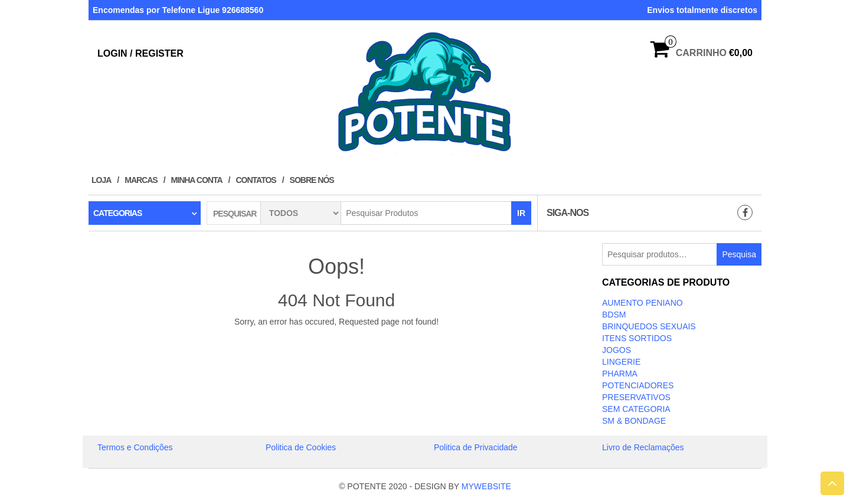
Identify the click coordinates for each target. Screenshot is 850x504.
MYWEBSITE (486, 486)
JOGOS (617, 350)
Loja (101, 180)
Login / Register (140, 53)
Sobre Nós (312, 180)
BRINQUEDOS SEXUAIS (649, 326)
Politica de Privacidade (476, 447)
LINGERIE (621, 362)
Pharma (620, 374)
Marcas (141, 180)
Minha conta (197, 180)
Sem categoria (636, 409)
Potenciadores (638, 385)
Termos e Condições (135, 447)
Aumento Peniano (643, 303)
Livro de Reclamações (643, 447)
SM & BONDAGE (634, 421)
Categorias (117, 213)
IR (521, 213)
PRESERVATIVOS (636, 397)
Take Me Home (337, 343)
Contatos (256, 180)
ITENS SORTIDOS (637, 338)
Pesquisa (739, 254)
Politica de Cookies (301, 447)
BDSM (614, 315)
